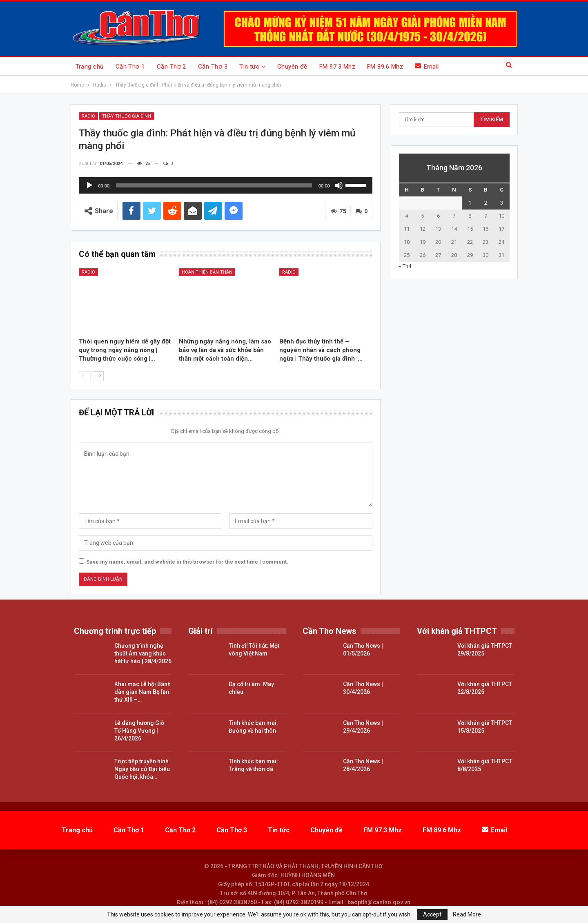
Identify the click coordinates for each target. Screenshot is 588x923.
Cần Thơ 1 (130, 67)
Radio (88, 116)
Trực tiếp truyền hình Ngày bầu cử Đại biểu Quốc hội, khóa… (142, 769)
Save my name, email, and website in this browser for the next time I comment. (187, 562)
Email (427, 66)
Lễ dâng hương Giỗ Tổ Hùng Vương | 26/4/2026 (139, 731)
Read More (467, 914)
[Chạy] (89, 185)
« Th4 (405, 266)
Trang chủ (90, 67)
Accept (432, 914)
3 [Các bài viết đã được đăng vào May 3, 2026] (502, 203)
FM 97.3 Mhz (337, 67)
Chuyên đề (292, 67)
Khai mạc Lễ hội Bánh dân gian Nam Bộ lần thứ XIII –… (143, 692)
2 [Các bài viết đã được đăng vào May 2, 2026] (486, 203)
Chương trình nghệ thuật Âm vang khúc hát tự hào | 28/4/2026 (143, 653)
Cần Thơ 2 (171, 67)
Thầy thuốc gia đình (127, 116)
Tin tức (249, 67)
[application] (226, 185)
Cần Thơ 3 (213, 67)
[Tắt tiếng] (339, 185)
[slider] (214, 185)
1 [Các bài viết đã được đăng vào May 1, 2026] (470, 203)
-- (85, 376)
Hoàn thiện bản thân (207, 272)
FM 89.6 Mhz (385, 67)
